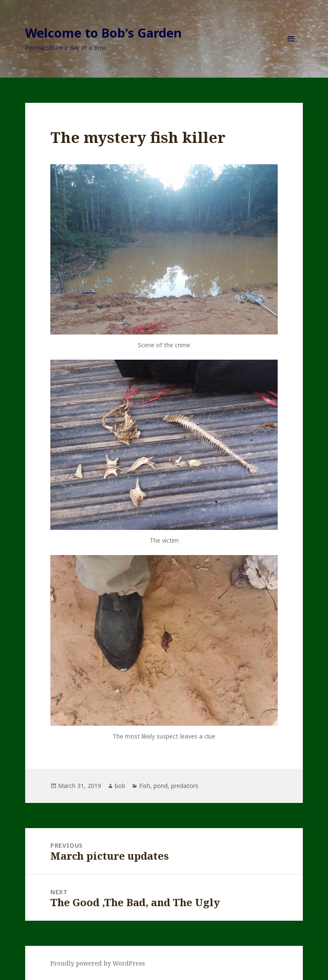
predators (185, 786)
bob (120, 786)
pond (161, 786)
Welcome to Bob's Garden (103, 33)
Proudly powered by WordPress (98, 963)
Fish (145, 786)
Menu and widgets (291, 51)
